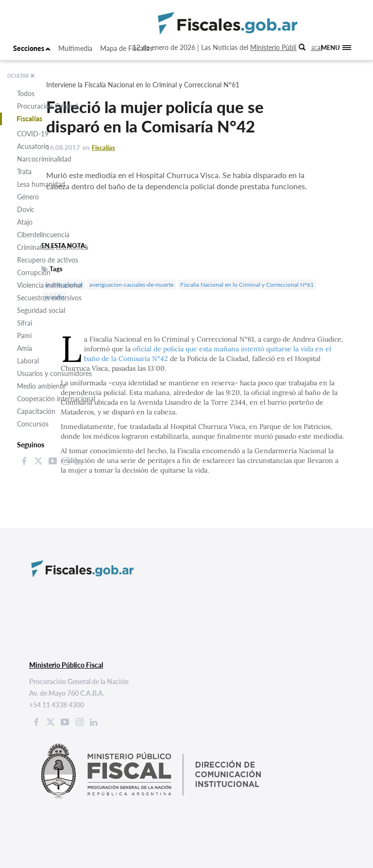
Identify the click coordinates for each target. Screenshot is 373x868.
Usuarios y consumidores (54, 373)
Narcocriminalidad (44, 159)
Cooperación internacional (56, 399)
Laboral (28, 361)
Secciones (32, 48)
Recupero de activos (48, 260)
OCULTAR (21, 76)
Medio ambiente (41, 386)
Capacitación (36, 411)
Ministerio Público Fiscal (286, 47)
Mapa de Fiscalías (126, 48)
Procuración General (47, 106)
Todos (26, 93)
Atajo (25, 222)
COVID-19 (33, 134)
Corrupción (34, 272)
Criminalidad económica (53, 247)
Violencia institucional (50, 285)
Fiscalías (29, 119)
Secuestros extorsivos (49, 298)
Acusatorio (33, 146)
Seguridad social (41, 310)
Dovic (26, 209)
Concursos (33, 424)
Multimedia (75, 48)
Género (28, 197)
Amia (25, 348)
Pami (24, 336)
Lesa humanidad (41, 184)
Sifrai (25, 323)
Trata (24, 172)
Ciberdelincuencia (43, 235)
